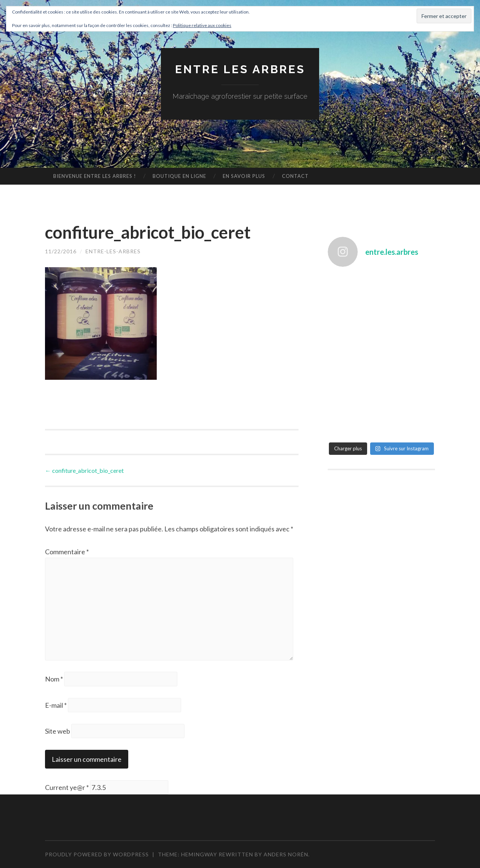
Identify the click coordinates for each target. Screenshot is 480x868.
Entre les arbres (240, 69)
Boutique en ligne (179, 176)
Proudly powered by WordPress (97, 854)
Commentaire (67, 552)
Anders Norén (286, 854)
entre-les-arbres (113, 251)
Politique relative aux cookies (202, 25)
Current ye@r (67, 787)
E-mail (56, 705)
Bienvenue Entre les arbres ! (95, 176)
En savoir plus (244, 176)
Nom (54, 679)
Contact (295, 176)
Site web (58, 731)
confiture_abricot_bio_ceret (84, 470)
